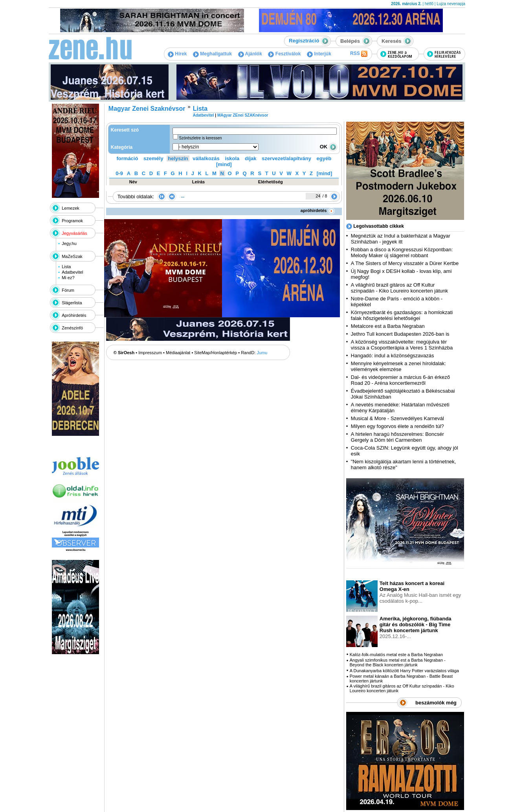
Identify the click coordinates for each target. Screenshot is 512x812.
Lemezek (71, 208)
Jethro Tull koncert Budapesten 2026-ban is (400, 334)
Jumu (262, 353)
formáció (128, 158)
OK (328, 147)
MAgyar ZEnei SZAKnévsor (243, 115)
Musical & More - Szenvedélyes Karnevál (397, 418)
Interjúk (319, 54)
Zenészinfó (72, 328)
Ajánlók (250, 54)
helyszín (178, 158)
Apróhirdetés (74, 315)
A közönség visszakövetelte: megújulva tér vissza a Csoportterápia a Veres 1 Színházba (402, 345)
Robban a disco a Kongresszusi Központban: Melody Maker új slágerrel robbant (402, 252)
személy (153, 158)
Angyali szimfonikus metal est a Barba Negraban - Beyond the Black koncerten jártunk (398, 662)
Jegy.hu (69, 243)
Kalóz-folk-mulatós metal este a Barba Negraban (396, 655)
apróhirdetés (318, 210)
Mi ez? (68, 278)
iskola (232, 158)
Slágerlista (72, 303)
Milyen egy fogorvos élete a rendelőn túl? (397, 426)
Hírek (177, 54)
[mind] (224, 164)
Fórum (68, 290)
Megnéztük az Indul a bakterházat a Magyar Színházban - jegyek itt (401, 239)
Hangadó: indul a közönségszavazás (393, 356)
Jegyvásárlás (74, 233)
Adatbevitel (72, 272)
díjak (251, 158)
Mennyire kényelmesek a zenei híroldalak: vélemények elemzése (398, 366)
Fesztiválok (284, 54)
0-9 (119, 173)
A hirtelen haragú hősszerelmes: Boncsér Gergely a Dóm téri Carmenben (397, 437)
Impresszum (150, 353)
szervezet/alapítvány (286, 158)
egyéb (324, 158)
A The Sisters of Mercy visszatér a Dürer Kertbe (405, 263)
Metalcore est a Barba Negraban (388, 326)
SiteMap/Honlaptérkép (216, 353)
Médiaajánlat (178, 353)
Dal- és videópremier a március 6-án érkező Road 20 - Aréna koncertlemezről (400, 380)
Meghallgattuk (212, 54)
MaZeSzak (72, 256)
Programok (72, 221)
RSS (359, 54)
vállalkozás (206, 158)
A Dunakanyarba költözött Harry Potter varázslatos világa (404, 671)
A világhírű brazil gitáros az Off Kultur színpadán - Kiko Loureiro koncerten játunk (399, 288)
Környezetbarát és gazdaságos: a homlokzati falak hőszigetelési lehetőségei (402, 315)
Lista (66, 267)
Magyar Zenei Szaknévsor (147, 109)
